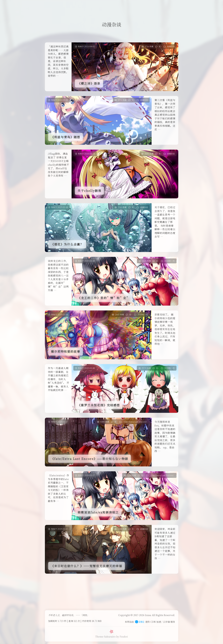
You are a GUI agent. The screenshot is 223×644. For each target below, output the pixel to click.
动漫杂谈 (171, 46)
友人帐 (97, 6)
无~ (160, 46)
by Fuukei (122, 637)
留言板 (82, 6)
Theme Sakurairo (105, 637)
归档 (123, 6)
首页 (69, 6)
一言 (111, 6)
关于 (135, 6)
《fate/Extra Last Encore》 (135, 422)
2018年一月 (169, 261)
